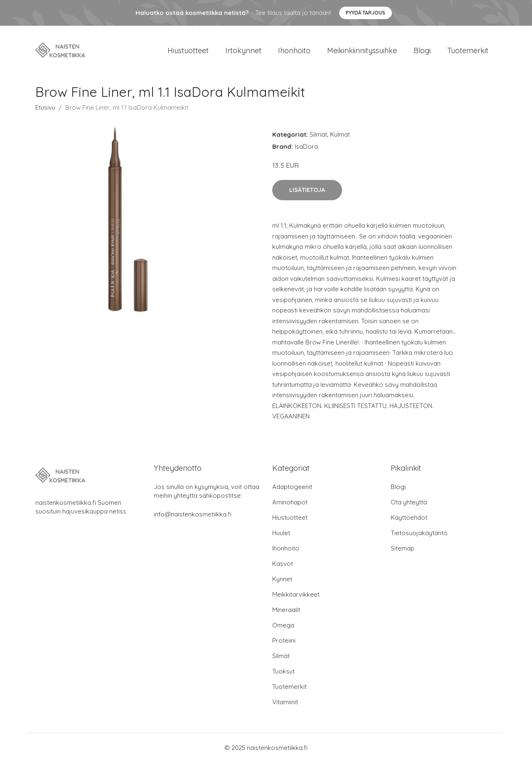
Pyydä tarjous (366, 13)
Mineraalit (286, 610)
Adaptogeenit (292, 487)
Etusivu (45, 107)
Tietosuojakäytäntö (419, 533)
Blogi (422, 50)
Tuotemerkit (468, 50)
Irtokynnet (243, 50)
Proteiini (284, 640)
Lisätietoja (307, 190)
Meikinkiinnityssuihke (362, 50)
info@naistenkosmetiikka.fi (193, 514)
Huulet (281, 533)
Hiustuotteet (188, 50)
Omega (283, 625)
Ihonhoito (294, 50)
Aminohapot (290, 502)
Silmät (318, 134)
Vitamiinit (285, 702)
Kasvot (283, 564)
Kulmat (340, 134)
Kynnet (282, 579)
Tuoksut (283, 671)
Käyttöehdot (409, 517)
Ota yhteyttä (409, 502)
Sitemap (403, 548)
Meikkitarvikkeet (296, 594)
